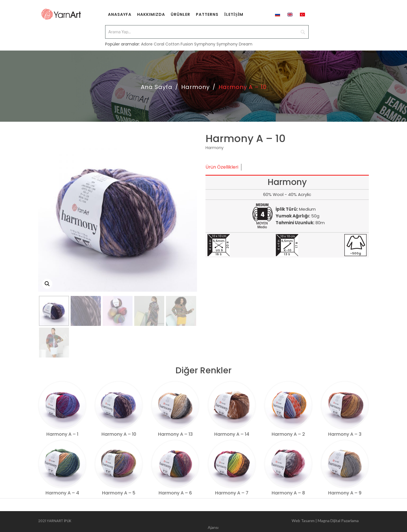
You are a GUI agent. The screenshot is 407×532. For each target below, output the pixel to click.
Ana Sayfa (157, 87)
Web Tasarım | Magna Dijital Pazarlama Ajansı (283, 522)
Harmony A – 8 (288, 493)
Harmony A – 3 (345, 434)
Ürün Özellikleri (222, 167)
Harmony (195, 87)
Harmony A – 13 (175, 434)
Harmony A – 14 (232, 434)
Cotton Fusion (179, 40)
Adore (147, 40)
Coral (159, 40)
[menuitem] (120, 14)
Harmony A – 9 (345, 493)
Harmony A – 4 (62, 493)
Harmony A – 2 (288, 434)
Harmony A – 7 (232, 493)
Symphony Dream (234, 40)
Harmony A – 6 (175, 493)
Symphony (205, 40)
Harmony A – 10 (119, 434)
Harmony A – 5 (119, 493)
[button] (47, 284)
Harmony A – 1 (62, 434)
